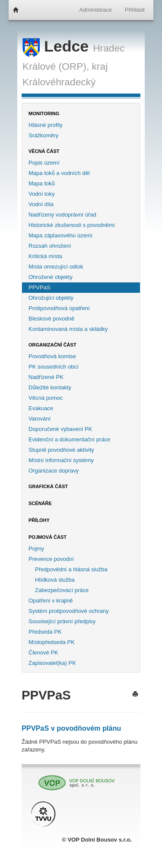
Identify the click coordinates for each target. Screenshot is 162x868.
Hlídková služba (55, 580)
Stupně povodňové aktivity (61, 450)
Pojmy (36, 549)
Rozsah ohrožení (50, 246)
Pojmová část (48, 537)
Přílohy (39, 520)
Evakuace (41, 408)
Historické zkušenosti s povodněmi (71, 225)
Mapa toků (42, 183)
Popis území (44, 163)
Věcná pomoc (46, 398)
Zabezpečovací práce (62, 590)
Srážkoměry (43, 135)
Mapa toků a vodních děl (59, 173)
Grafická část (48, 486)
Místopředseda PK (52, 642)
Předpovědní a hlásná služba (71, 569)
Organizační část (52, 345)
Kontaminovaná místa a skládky (68, 329)
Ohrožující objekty (51, 298)
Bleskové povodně (51, 319)
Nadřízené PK (46, 377)
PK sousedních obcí (54, 367)
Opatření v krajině (51, 601)
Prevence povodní (51, 559)
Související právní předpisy (62, 621)
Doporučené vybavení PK (60, 429)
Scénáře (40, 503)
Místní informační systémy (61, 460)
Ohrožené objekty (51, 277)
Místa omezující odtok (56, 267)
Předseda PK (45, 632)
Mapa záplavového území (60, 235)
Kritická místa (45, 256)
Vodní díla (41, 204)
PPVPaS (40, 287)
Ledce (58, 46)
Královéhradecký (59, 82)
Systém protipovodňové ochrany (69, 611)
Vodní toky (42, 194)
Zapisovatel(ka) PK (52, 663)
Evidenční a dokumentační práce (69, 439)
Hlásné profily (46, 125)
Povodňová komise (52, 356)
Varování (40, 419)
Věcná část (44, 151)
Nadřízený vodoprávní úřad (62, 215)
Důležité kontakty (50, 387)
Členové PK (43, 653)
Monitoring (44, 113)
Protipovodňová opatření (59, 308)
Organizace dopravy (54, 471)
